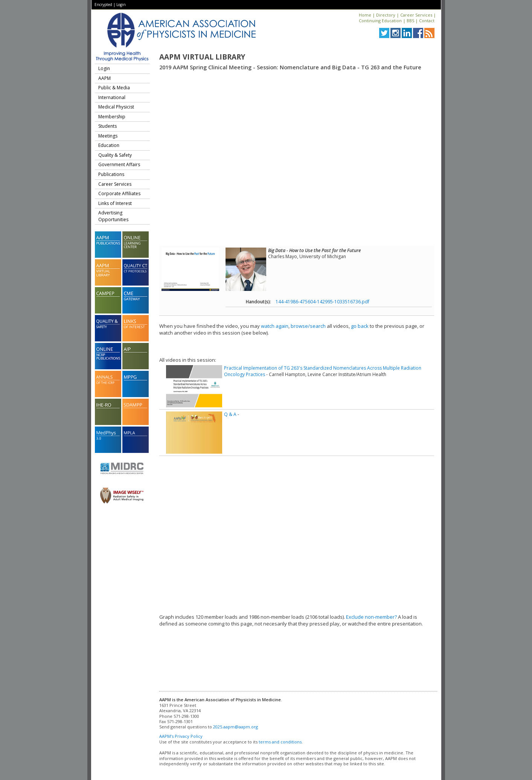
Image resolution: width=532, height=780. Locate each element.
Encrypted (103, 5)
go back (360, 326)
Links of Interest (115, 203)
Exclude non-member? (371, 617)
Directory (386, 15)
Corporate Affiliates (119, 193)
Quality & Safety (115, 155)
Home (365, 15)
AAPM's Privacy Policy (181, 736)
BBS (410, 21)
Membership (112, 117)
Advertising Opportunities (113, 216)
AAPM (104, 78)
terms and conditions (280, 742)
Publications (111, 174)
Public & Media (114, 88)
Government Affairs (119, 164)
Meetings (108, 136)
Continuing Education (380, 21)
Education (109, 145)
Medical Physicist (116, 107)
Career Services (416, 15)
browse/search (308, 326)
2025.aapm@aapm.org (236, 727)
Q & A (230, 414)
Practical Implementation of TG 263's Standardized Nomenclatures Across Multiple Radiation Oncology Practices (323, 371)
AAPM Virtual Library (202, 57)
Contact (427, 21)
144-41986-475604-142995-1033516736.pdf (322, 302)
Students (107, 126)
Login (121, 5)
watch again (275, 326)
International (112, 97)
